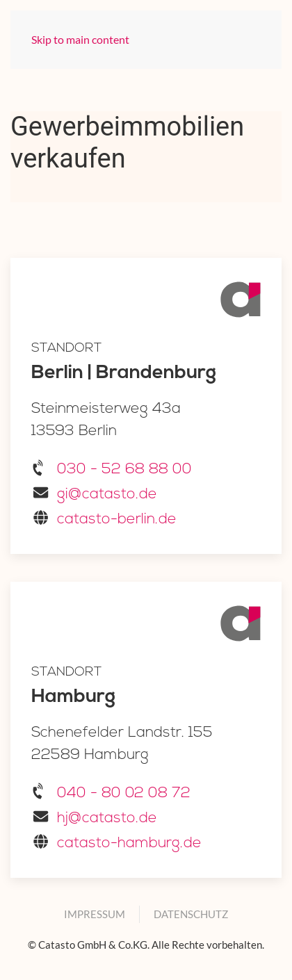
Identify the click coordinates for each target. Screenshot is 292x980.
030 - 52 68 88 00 (124, 469)
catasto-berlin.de (117, 520)
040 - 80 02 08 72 (124, 793)
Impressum (95, 914)
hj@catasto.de (107, 818)
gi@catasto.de (107, 495)
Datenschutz (191, 914)
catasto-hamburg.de (129, 843)
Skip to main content (80, 39)
